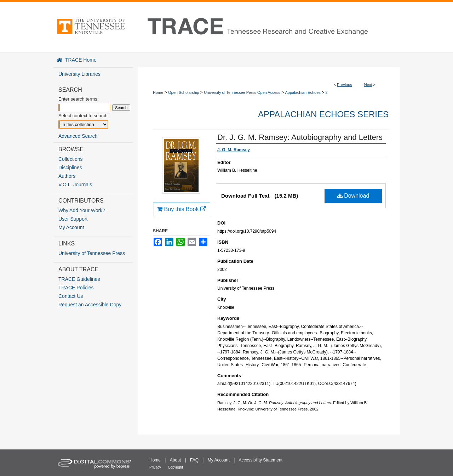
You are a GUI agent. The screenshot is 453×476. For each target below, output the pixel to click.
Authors (67, 176)
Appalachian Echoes (303, 92)
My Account (71, 227)
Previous (345, 85)
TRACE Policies (76, 288)
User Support (73, 219)
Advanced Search (78, 136)
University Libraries (79, 74)
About (175, 460)
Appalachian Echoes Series (323, 114)
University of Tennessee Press (92, 253)
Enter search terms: (78, 99)
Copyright (175, 467)
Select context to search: (84, 116)
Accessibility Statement (261, 460)
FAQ (194, 460)
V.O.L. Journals (75, 185)
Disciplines (70, 168)
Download (353, 196)
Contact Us (71, 296)
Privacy (155, 467)
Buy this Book (182, 209)
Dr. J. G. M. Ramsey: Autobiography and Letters (300, 137)
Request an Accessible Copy (90, 305)
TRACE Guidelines (79, 279)
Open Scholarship (184, 92)
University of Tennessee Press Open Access (242, 92)
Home (158, 92)
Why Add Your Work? (82, 210)
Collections (70, 159)
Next (368, 85)
